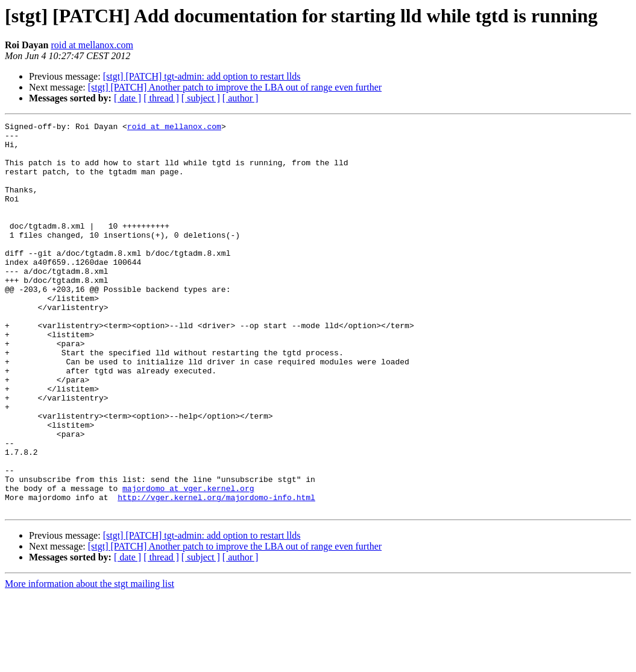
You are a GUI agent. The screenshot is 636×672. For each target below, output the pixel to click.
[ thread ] (161, 98)
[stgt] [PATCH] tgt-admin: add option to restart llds (202, 76)
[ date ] (128, 98)
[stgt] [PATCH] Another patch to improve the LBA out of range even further (235, 87)
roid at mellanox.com (92, 45)
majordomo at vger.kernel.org (188, 562)
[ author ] (241, 98)
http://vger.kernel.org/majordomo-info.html (216, 573)
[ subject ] (201, 98)
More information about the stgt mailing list (90, 661)
